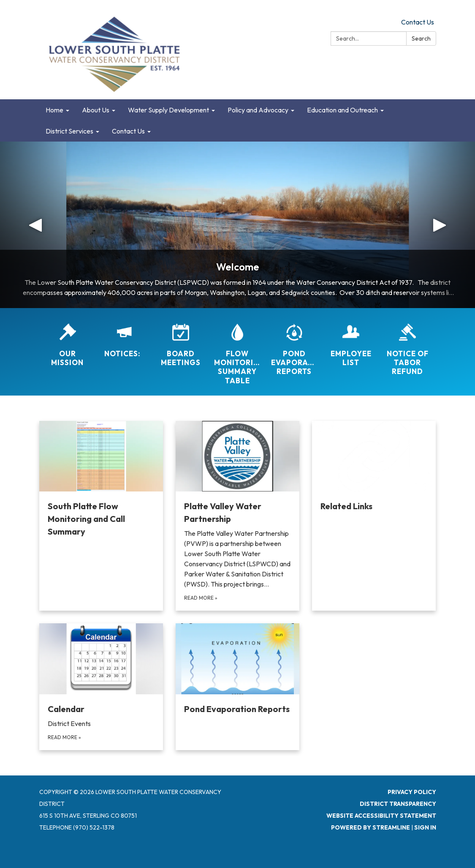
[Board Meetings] (181, 340)
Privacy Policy (412, 792)
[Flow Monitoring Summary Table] (237, 349)
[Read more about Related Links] (374, 516)
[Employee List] (351, 340)
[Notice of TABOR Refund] (407, 344)
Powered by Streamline (370, 827)
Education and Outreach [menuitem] (342, 110)
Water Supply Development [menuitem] (168, 110)
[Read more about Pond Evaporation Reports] (237, 686)
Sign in (425, 827)
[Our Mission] (68, 340)
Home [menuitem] (54, 110)
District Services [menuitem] (69, 131)
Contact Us (418, 22)
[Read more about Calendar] (101, 686)
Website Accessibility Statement (381, 816)
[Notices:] (124, 335)
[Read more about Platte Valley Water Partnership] (237, 516)
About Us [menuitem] (96, 110)
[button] (36, 225)
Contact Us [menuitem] (128, 131)
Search (421, 38)
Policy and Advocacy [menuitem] (258, 110)
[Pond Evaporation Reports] (294, 344)
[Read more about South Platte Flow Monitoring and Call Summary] (101, 516)
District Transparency (398, 804)
